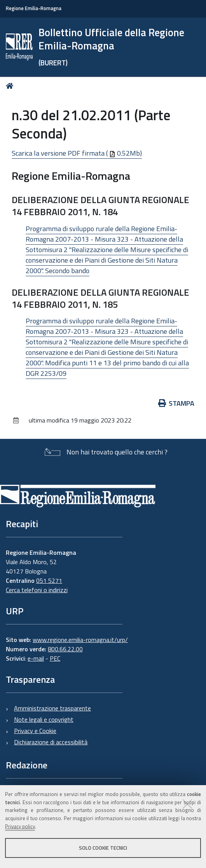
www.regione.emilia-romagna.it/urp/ (80, 640)
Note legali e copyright (44, 719)
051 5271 (49, 580)
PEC (55, 658)
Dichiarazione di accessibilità (51, 742)
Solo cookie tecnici (103, 848)
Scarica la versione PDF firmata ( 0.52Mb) (77, 153)
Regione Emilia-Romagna (34, 8)
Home (11, 86)
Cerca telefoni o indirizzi (37, 590)
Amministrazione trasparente (52, 708)
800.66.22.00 (65, 649)
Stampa (176, 403)
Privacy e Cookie (35, 731)
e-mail (36, 658)
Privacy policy (20, 826)
